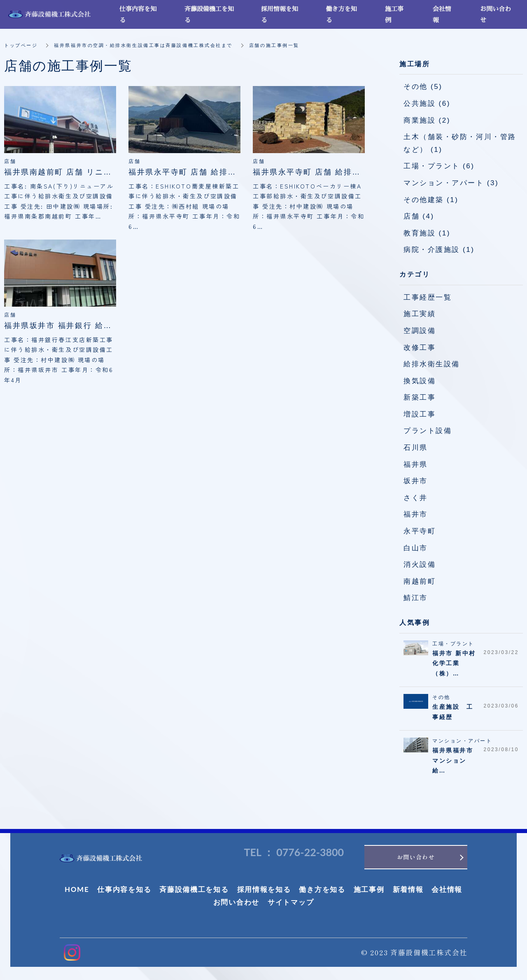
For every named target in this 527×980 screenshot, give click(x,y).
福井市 (416, 514)
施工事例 (369, 892)
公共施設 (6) (427, 104)
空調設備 (420, 331)
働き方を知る (322, 892)
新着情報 (408, 892)
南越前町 (420, 581)
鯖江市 (416, 598)
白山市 (416, 548)
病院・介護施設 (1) (439, 250)
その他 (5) (423, 87)
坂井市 (416, 481)
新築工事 (420, 397)
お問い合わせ (236, 905)
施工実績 (420, 314)
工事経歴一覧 (428, 297)
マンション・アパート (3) (451, 183)
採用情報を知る (264, 892)
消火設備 (420, 564)
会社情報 (447, 892)
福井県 (416, 464)
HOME (77, 892)
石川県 (416, 448)
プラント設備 (428, 431)
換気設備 (420, 381)
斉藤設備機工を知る (194, 892)
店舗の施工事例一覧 (292, 45)
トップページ (22, 45)
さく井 (416, 498)
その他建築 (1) (431, 200)
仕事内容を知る (124, 892)
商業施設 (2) (427, 120)
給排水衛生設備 (432, 364)
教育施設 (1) (427, 233)
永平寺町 (420, 531)
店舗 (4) (419, 216)
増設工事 (420, 414)
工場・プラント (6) (439, 166)
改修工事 (420, 348)
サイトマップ (291, 905)
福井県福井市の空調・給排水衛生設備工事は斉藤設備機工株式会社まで (152, 45)
